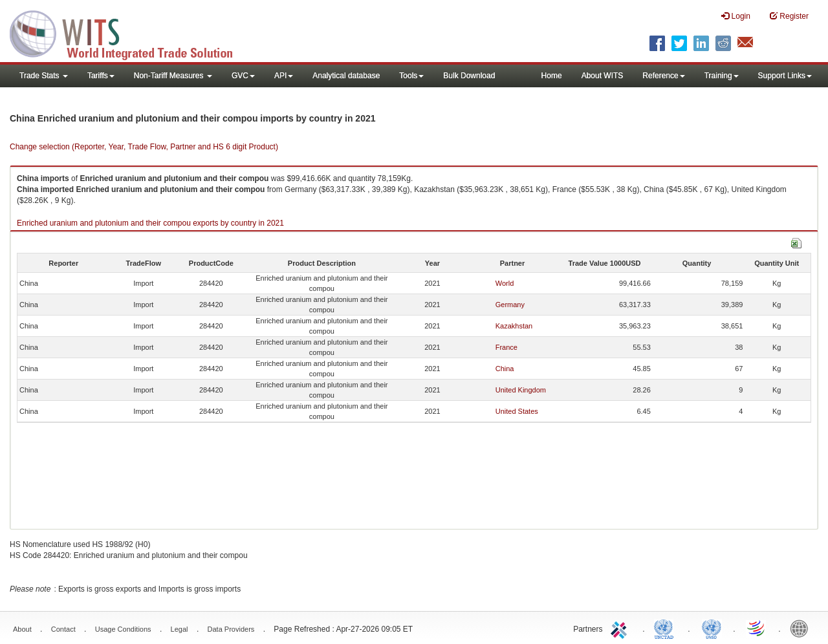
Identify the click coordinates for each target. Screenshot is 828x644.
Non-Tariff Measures (173, 76)
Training (722, 76)
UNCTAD (666, 628)
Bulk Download (469, 76)
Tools (411, 76)
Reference (663, 76)
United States (517, 411)
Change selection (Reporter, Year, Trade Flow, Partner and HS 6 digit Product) (144, 147)
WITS (129, 32)
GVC (243, 76)
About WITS (603, 76)
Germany (510, 305)
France (507, 347)
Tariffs (101, 76)
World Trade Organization (757, 628)
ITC (621, 628)
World (505, 283)
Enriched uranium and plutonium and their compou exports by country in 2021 (150, 223)
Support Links (785, 76)
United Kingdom (521, 390)
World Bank (802, 628)
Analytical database (346, 76)
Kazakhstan (514, 326)
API (284, 76)
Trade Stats (44, 76)
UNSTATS (712, 628)
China (505, 369)
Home (552, 76)
